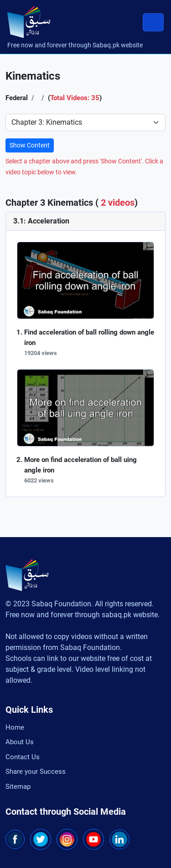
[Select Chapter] (85, 122)
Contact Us (23, 757)
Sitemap (18, 787)
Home (15, 727)
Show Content (30, 145)
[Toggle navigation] (153, 22)
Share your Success (36, 772)
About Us (20, 742)
